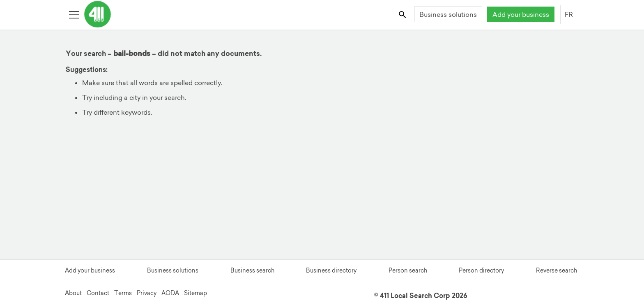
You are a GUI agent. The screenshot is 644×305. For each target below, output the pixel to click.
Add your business (521, 14)
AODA (170, 293)
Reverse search (557, 270)
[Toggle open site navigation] (74, 14)
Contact (98, 293)
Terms (123, 293)
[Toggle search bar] (403, 14)
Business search (252, 270)
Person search (408, 270)
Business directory (331, 270)
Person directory (481, 270)
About (73, 293)
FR (569, 14)
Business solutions (448, 14)
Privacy (147, 293)
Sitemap (195, 293)
